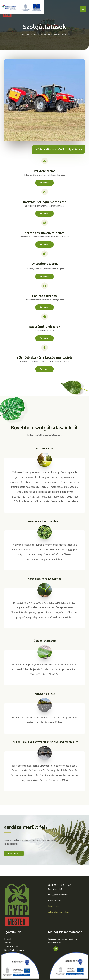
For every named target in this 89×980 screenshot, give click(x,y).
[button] (44, 183)
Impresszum (54, 906)
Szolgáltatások (11, 946)
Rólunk (8, 942)
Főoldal (8, 939)
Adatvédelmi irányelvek (59, 912)
